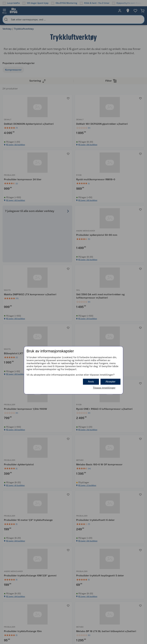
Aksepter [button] (110, 382)
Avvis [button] (91, 382)
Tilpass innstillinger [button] (104, 388)
